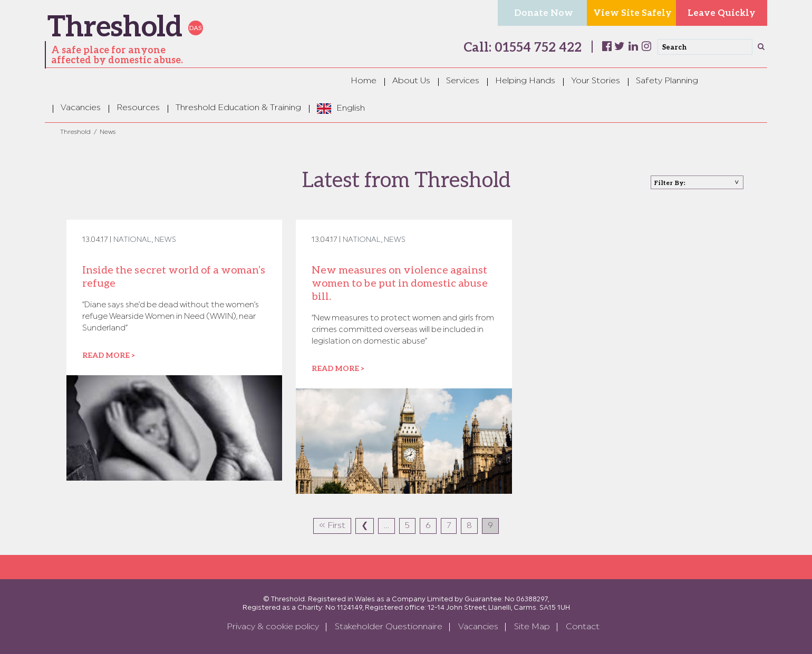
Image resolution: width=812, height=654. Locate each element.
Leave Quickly (722, 12)
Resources (138, 108)
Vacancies (81, 108)
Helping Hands (525, 81)
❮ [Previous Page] (365, 526)
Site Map (532, 627)
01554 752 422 (536, 47)
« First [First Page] (332, 526)
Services (463, 81)
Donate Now (544, 12)
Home (364, 81)
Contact (583, 627)
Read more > (109, 355)
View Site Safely (632, 12)
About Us (411, 81)
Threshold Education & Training (238, 108)
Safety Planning (667, 81)
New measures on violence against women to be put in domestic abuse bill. (400, 282)
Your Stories (596, 81)
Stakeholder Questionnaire (389, 627)
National (133, 240)
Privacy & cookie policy (273, 627)
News (165, 240)
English (351, 109)
